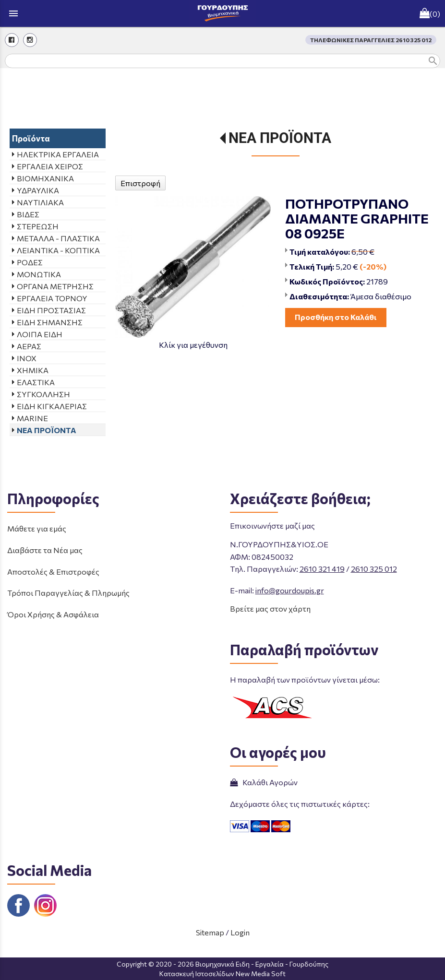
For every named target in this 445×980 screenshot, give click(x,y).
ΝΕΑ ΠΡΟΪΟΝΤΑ (280, 138)
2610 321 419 (322, 569)
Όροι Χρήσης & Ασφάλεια (53, 614)
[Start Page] (223, 13)
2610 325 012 (374, 569)
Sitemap (210, 932)
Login (240, 932)
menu (13, 13)
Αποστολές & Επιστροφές (53, 572)
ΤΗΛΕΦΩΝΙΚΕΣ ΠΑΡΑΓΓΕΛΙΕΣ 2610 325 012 (371, 40)
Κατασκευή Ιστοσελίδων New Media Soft (222, 974)
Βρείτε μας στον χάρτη (270, 608)
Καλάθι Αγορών (264, 782)
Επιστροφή (140, 183)
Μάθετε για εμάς (37, 528)
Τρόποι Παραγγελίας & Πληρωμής (68, 593)
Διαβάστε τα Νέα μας (45, 550)
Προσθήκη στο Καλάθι (336, 317)
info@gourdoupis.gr (290, 590)
